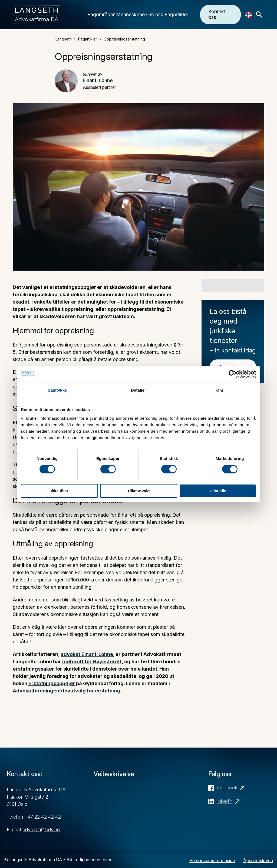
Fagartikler (176, 14)
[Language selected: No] (248, 15)
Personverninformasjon (212, 860)
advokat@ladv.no (41, 830)
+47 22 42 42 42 (43, 817)
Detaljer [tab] (138, 390)
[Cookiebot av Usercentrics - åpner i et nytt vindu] (233, 374)
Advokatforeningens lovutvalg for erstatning (66, 691)
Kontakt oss (217, 14)
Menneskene (130, 14)
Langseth (64, 39)
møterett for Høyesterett (92, 662)
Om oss (155, 14)
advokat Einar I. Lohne (87, 654)
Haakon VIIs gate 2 (27, 797)
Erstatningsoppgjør (52, 683)
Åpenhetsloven (258, 860)
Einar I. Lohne (98, 80)
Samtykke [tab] (57, 390)
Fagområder (101, 14)
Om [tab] (220, 390)
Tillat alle (218, 491)
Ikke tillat (59, 491)
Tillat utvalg (138, 491)
